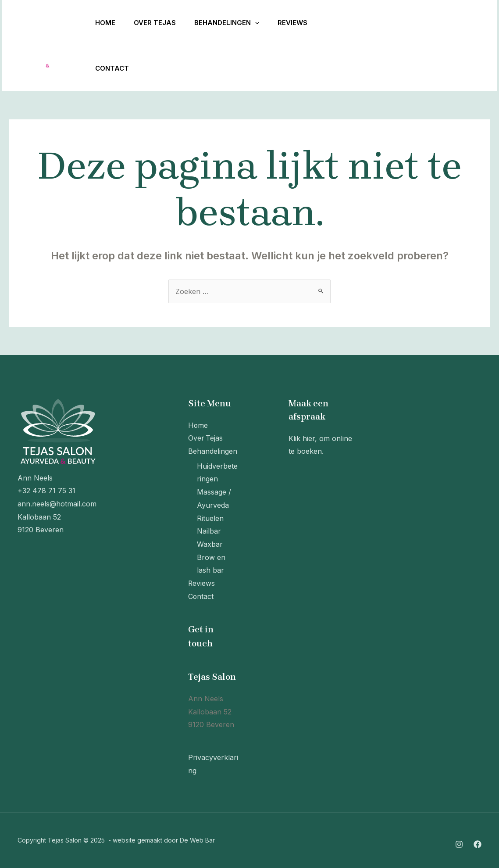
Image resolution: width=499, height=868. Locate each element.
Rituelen (210, 518)
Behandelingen (233, 23)
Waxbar (210, 544)
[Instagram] (351, 46)
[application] (262, 23)
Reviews (302, 23)
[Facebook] (371, 46)
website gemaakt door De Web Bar (164, 840)
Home (107, 23)
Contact (113, 68)
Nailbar (209, 531)
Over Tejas (159, 23)
